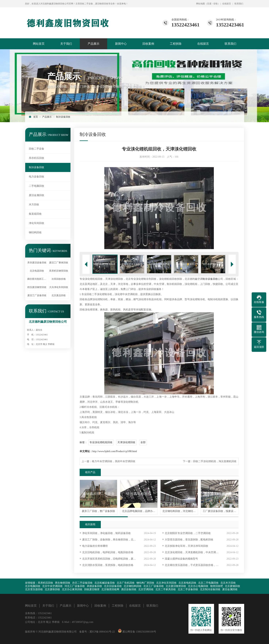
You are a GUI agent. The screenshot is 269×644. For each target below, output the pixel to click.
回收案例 (148, 44)
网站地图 (201, 4)
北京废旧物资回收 (176, 586)
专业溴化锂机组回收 (101, 442)
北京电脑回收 (33, 586)
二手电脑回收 (37, 186)
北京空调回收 (146, 589)
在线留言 (227, 4)
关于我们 (66, 44)
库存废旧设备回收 (37, 263)
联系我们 (239, 4)
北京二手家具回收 (166, 589)
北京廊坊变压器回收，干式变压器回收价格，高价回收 (195, 565)
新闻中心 (121, 44)
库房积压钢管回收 (59, 271)
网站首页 (39, 44)
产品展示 (94, 44)
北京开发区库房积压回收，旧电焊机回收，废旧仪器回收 (114, 559)
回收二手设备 (37, 149)
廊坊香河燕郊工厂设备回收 (37, 279)
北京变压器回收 (34, 589)
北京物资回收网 (110, 589)
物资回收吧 (217, 586)
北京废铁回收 (52, 589)
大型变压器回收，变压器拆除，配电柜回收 (189, 540)
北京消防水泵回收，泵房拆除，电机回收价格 (108, 565)
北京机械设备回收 (105, 583)
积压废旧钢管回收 (37, 287)
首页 (36, 117)
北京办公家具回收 (72, 589)
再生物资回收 (63, 583)
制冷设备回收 (63, 117)
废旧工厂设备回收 (37, 295)
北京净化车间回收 (166, 583)
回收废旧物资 (92, 589)
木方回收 (34, 205)
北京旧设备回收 (113, 586)
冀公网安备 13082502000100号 (139, 632)
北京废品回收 (59, 295)
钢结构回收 (35, 232)
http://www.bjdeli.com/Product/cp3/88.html (115, 451)
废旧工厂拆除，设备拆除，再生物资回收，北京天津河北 (114, 540)
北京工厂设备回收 (154, 586)
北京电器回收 (37, 271)
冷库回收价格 (59, 279)
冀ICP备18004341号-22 (102, 632)
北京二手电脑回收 (208, 583)
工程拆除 (176, 44)
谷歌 (215, 4)
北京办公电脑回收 (198, 586)
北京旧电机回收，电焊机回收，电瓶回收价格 (108, 552)
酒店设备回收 (129, 589)
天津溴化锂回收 (126, 442)
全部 (143, 442)
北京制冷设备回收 (210, 589)
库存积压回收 (37, 158)
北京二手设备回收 (188, 589)
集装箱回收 (35, 214)
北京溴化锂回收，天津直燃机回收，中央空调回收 (193, 552)
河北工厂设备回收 (75, 586)
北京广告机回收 (126, 583)
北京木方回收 (228, 583)
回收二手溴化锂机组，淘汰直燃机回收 (215, 461)
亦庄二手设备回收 (82, 583)
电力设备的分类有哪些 (95, 546)
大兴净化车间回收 (59, 287)
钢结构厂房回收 (145, 583)
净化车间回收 (37, 223)
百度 (209, 4)
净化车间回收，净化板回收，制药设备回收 (106, 533)
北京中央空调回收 (52, 586)
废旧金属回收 (37, 195)
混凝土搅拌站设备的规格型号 (181, 559)
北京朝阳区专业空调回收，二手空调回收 (188, 533)
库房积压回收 (45, 583)
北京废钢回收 (232, 586)
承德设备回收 (94, 586)
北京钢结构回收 (133, 586)
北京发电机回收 (187, 583)
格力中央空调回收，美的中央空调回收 (114, 461)
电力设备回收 (37, 177)
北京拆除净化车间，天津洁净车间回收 (186, 546)
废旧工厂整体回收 (59, 263)
